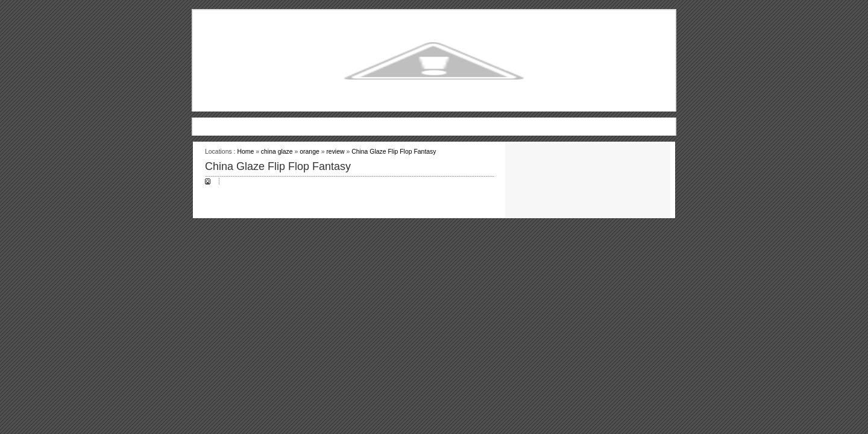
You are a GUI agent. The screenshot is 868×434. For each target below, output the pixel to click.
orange (310, 152)
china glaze (277, 152)
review (335, 152)
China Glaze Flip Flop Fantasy (394, 152)
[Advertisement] (434, 122)
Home (245, 152)
